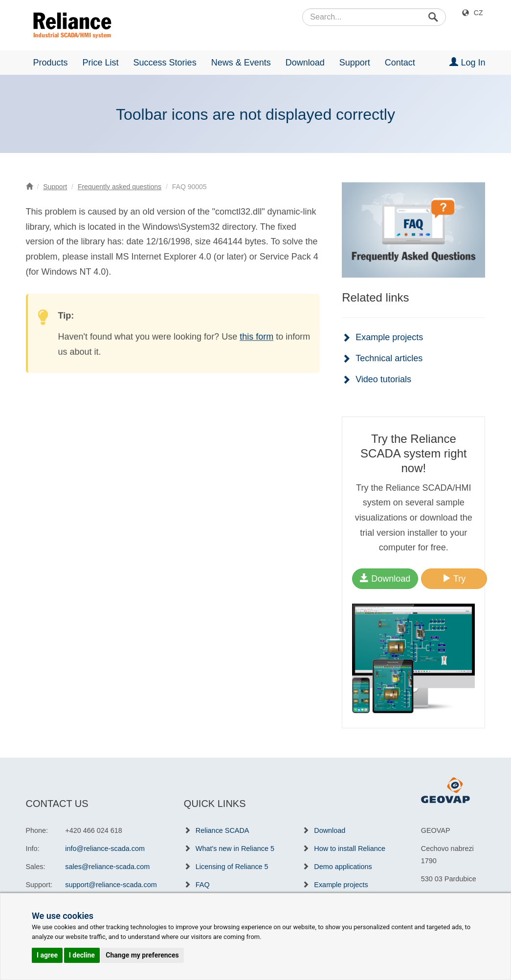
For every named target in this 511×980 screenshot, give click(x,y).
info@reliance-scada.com (105, 849)
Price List (101, 63)
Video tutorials (383, 379)
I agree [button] (47, 955)
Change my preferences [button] (142, 955)
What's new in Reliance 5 (235, 849)
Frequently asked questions (120, 187)
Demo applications (343, 867)
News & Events (241, 63)
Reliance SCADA (222, 830)
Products (51, 63)
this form (256, 337)
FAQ (203, 885)
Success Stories (165, 63)
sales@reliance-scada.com (107, 867)
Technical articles (389, 358)
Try (454, 578)
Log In (467, 62)
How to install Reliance (350, 849)
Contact (400, 63)
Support (355, 63)
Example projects (389, 337)
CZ (478, 13)
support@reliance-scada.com (111, 885)
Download (305, 63)
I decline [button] (82, 955)
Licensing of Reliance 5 (232, 867)
